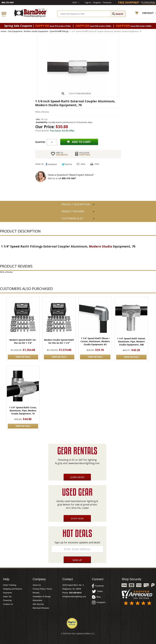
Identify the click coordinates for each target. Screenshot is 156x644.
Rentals (36, 593)
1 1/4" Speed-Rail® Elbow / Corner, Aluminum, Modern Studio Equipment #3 (95, 341)
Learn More (77, 477)
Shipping (85, 154)
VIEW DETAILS (23, 357)
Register (97, 2)
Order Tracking (10, 585)
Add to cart (81, 142)
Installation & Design (42, 597)
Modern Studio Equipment (36, 31)
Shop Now (77, 518)
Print (97, 164)
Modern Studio (101, 246)
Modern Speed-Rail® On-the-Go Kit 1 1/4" (23, 341)
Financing (7, 600)
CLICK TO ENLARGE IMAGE (80, 94)
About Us (37, 585)
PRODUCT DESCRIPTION (76, 204)
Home (4, 31)
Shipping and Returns (13, 589)
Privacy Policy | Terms (42, 589)
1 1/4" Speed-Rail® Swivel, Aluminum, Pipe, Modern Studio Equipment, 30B (131, 342)
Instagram (99, 602)
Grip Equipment (15, 31)
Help (75, 2)
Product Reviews (73, 211)
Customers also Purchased (72, 219)
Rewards (107, 2)
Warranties (37, 600)
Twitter (97, 591)
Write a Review (42, 112)
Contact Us (8, 604)
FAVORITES (62, 154)
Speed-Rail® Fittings (59, 31)
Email (83, 164)
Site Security (38, 604)
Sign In (88, 2)
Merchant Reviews (41, 608)
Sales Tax (7, 597)
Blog (96, 597)
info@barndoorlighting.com (74, 597)
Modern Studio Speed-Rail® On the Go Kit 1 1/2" (59, 341)
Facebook (98, 586)
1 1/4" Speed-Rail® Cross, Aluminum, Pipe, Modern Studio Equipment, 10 (23, 410)
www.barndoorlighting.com (84, 463)
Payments (7, 593)
